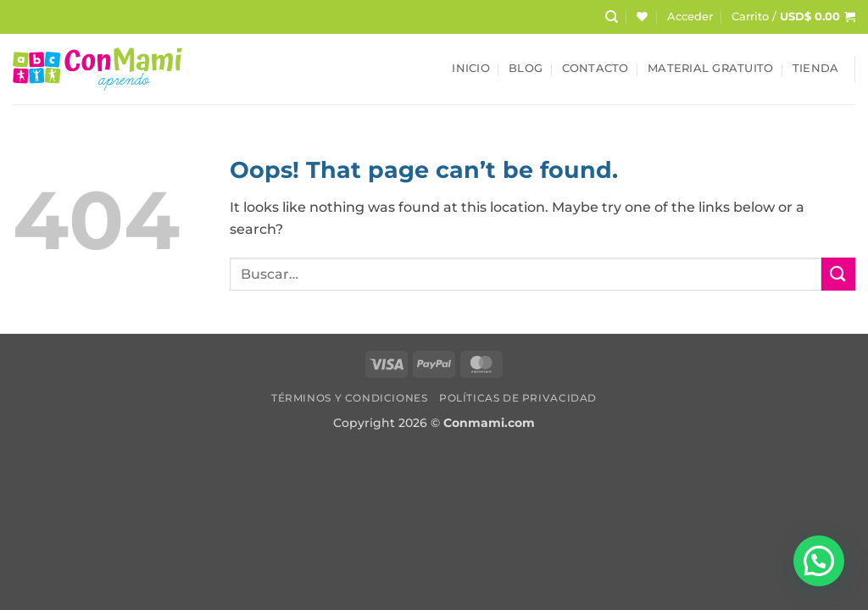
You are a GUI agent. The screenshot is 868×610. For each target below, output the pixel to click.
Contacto (595, 68)
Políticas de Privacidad (518, 398)
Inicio (471, 68)
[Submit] (838, 274)
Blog (526, 68)
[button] (690, 17)
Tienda (816, 68)
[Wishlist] (642, 17)
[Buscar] (612, 17)
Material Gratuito (710, 68)
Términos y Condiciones (349, 398)
